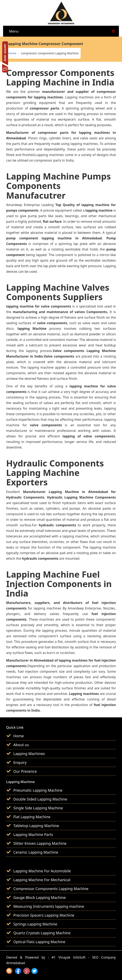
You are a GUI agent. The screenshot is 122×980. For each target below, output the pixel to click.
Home (12, 53)
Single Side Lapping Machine (38, 808)
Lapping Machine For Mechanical (42, 880)
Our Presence (25, 771)
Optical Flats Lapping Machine (39, 942)
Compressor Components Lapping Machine (51, 889)
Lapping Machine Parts (33, 834)
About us (21, 745)
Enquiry (20, 762)
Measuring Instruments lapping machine (49, 906)
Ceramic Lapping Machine (36, 852)
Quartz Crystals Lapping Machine (42, 933)
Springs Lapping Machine (35, 924)
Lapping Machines (29, 754)
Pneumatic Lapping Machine (38, 790)
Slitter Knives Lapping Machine (40, 843)
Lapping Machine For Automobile (42, 871)
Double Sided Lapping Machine (40, 799)
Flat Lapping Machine (32, 817)
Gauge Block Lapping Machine (40, 897)
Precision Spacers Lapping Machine (44, 915)
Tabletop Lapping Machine (36, 826)
